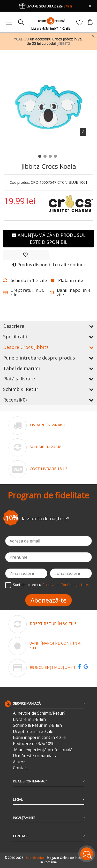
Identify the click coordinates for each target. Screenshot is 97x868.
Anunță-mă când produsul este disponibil (49, 239)
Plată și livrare (48, 379)
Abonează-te (48, 600)
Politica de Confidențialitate (65, 585)
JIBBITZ (64, 43)
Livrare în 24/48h (29, 719)
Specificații (48, 337)
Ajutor (19, 762)
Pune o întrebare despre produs (48, 358)
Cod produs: (20, 183)
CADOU (23, 39)
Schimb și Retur (48, 389)
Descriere (48, 326)
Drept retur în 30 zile (33, 732)
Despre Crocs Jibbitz (48, 347)
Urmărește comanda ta (35, 756)
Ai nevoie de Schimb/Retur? (39, 713)
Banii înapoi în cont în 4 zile (39, 737)
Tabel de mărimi (48, 368)
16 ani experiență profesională (43, 750)
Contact (20, 768)
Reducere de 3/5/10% (33, 744)
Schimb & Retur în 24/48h (37, 725)
